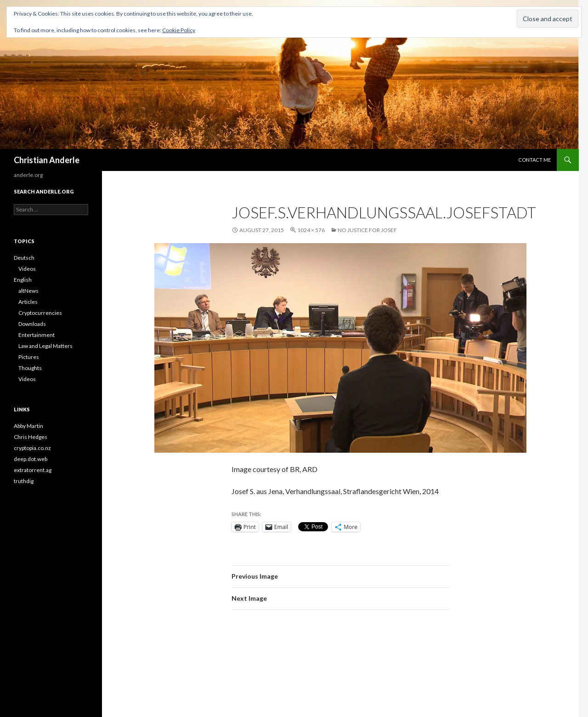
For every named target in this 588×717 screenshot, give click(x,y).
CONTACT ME (534, 160)
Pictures (29, 357)
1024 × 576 (311, 230)
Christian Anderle (47, 160)
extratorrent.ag (33, 470)
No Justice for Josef (367, 230)
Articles (28, 302)
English (23, 280)
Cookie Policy (179, 30)
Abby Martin (28, 426)
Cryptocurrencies (40, 313)
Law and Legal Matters (45, 346)
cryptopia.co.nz (32, 448)
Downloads (32, 324)
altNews (28, 291)
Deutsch (24, 258)
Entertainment (37, 335)
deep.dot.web (31, 459)
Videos (27, 269)
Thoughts (30, 368)
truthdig (24, 481)
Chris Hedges (31, 437)
